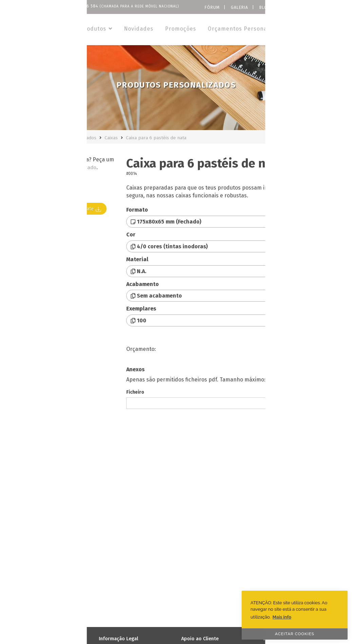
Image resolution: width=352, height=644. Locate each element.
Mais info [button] (282, 617)
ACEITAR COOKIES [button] (295, 634)
